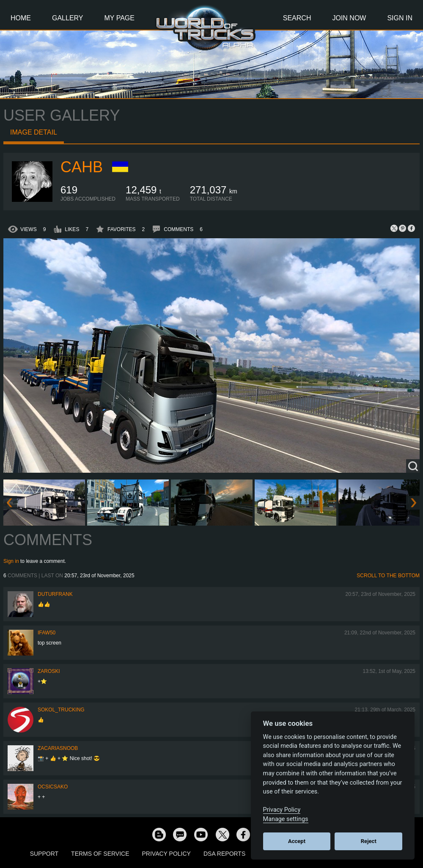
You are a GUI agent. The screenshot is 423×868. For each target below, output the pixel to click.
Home (21, 18)
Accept (297, 841)
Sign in (11, 561)
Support (44, 854)
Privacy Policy (166, 854)
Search (297, 18)
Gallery (68, 18)
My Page (119, 18)
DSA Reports (224, 854)
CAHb (82, 167)
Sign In (400, 18)
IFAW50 (47, 633)
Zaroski (49, 671)
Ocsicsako (53, 787)
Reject (369, 841)
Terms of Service (100, 854)
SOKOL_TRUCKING (61, 710)
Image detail (34, 132)
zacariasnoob (58, 748)
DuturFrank (55, 594)
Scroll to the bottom (388, 576)
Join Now (349, 18)
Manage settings (286, 819)
